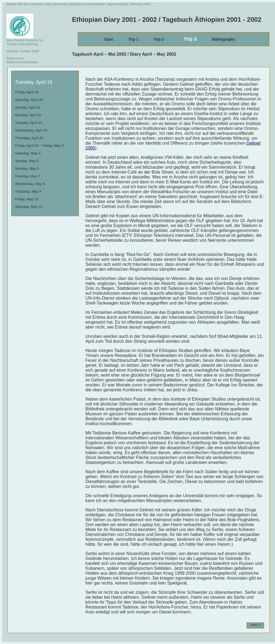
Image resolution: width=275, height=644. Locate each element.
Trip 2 (159, 39)
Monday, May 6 (27, 169)
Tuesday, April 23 (29, 123)
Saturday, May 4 (28, 153)
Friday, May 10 (27, 199)
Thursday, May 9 (28, 191)
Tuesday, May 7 (27, 176)
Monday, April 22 (28, 115)
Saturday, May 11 (29, 207)
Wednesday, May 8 (30, 184)
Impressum (15, 58)
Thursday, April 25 (29, 138)
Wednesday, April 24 (31, 130)
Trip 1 (133, 39)
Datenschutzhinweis (22, 62)
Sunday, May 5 (27, 161)
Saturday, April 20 (29, 100)
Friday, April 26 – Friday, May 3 (39, 146)
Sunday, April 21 (28, 107)
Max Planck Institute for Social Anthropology (25, 41)
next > (255, 625)
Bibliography (224, 39)
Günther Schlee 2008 (23, 51)
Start (109, 39)
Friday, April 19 (27, 92)
